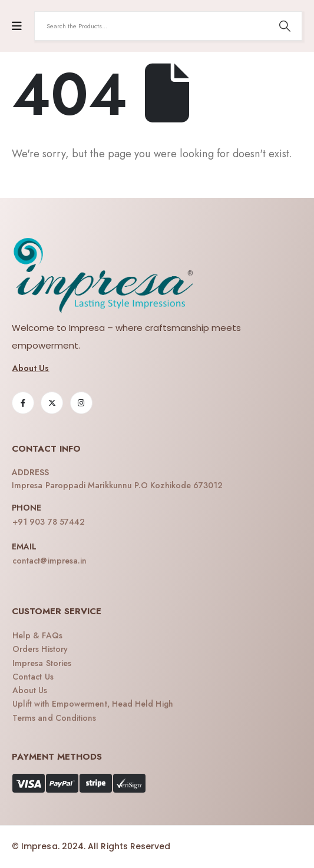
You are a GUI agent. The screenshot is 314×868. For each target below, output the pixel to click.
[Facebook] (23, 403)
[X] (52, 403)
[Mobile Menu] (17, 26)
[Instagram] (81, 403)
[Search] (285, 26)
